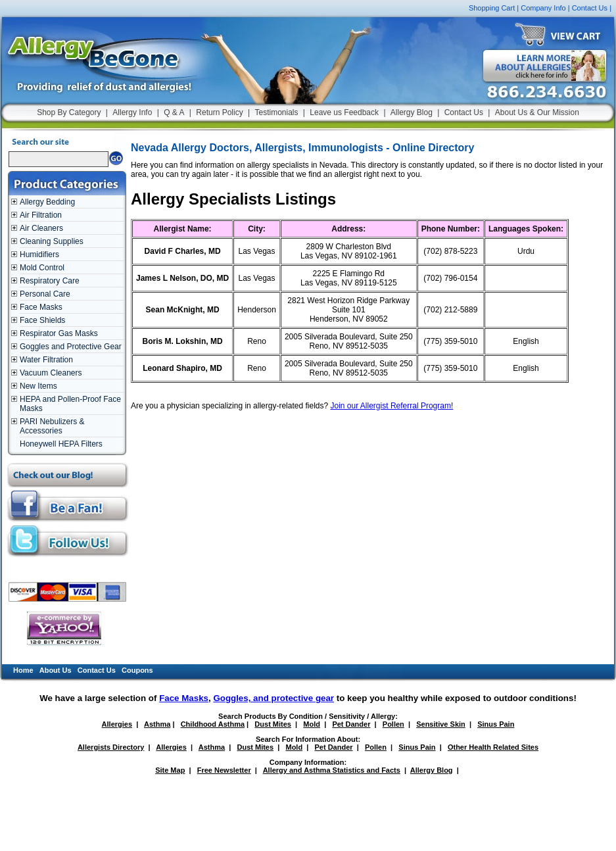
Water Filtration (46, 360)
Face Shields (42, 320)
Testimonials (276, 112)
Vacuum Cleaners (51, 373)
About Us (56, 670)
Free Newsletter (224, 770)
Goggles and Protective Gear (71, 347)
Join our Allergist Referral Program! (392, 406)
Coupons (137, 670)
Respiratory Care (50, 281)
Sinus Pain (496, 724)
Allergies (117, 724)
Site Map (170, 770)
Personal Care (45, 294)
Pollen (393, 724)
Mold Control (42, 268)
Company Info (543, 8)
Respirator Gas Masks (59, 333)
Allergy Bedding (47, 202)
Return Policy (219, 112)
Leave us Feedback (344, 112)
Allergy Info (132, 112)
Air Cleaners (41, 228)
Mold (312, 724)
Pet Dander (351, 724)
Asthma (157, 724)
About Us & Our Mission (537, 112)
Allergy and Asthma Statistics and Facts (332, 770)
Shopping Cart (492, 8)
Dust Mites (273, 724)
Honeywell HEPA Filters (61, 444)
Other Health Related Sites (493, 747)
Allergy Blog (412, 112)
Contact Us (590, 8)
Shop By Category (69, 112)
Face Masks (41, 307)
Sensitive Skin (441, 724)
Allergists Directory (111, 747)
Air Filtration (41, 215)
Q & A (174, 112)
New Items (38, 386)
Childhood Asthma (213, 724)
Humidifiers (39, 255)
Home (23, 670)
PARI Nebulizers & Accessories (52, 426)
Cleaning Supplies (52, 241)
